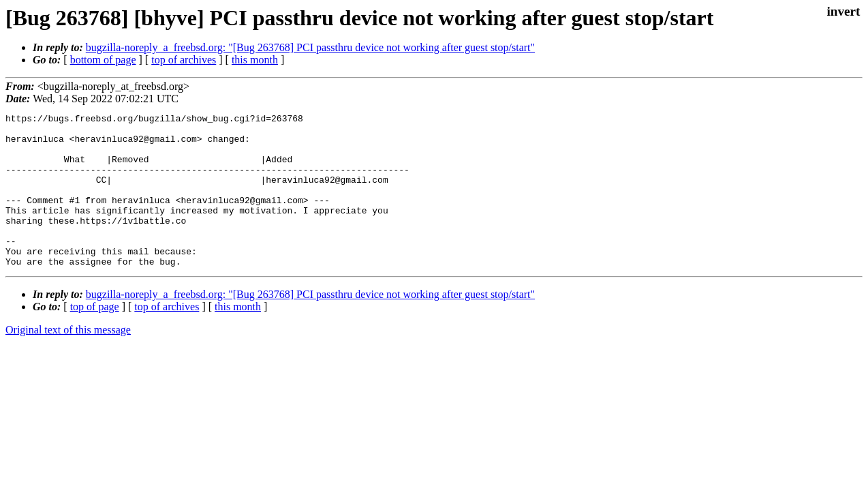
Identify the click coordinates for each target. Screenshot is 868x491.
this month (255, 60)
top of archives (184, 60)
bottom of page (103, 60)
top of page (95, 337)
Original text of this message (68, 360)
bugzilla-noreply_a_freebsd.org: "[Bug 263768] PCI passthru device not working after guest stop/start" (310, 47)
